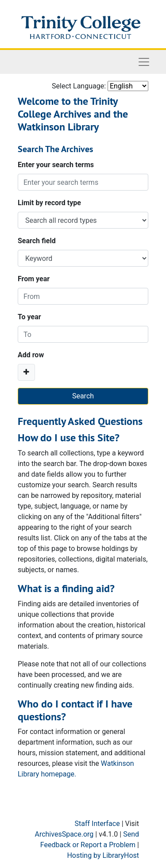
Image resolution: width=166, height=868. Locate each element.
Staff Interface (97, 824)
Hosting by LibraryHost (103, 855)
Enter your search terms (56, 165)
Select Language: (79, 86)
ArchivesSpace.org (64, 834)
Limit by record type (49, 203)
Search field (37, 241)
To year (29, 317)
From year (34, 279)
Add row (31, 355)
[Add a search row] (26, 372)
